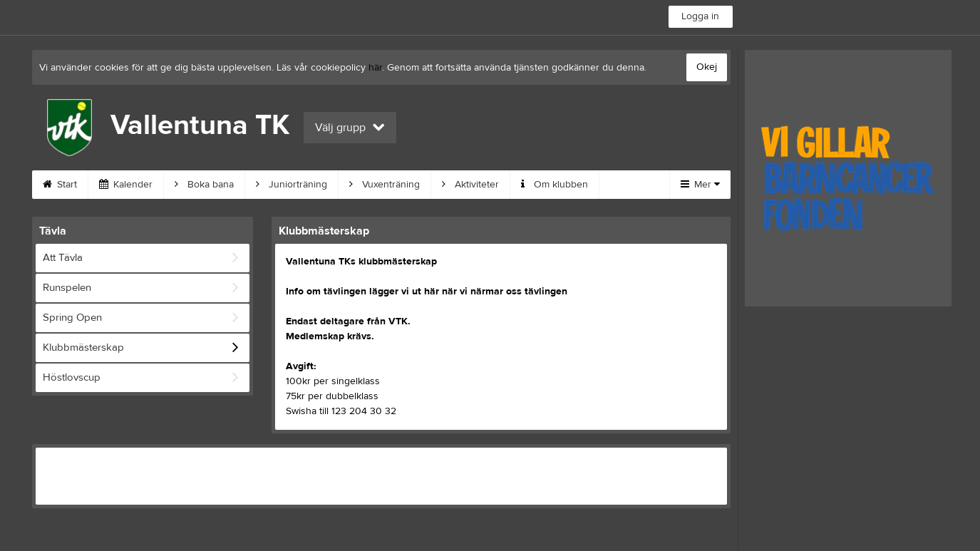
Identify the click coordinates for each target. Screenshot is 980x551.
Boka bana (204, 185)
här (375, 68)
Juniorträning (292, 185)
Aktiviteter (470, 185)
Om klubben (555, 185)
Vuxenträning (385, 185)
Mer (700, 185)
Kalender (126, 185)
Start (60, 185)
